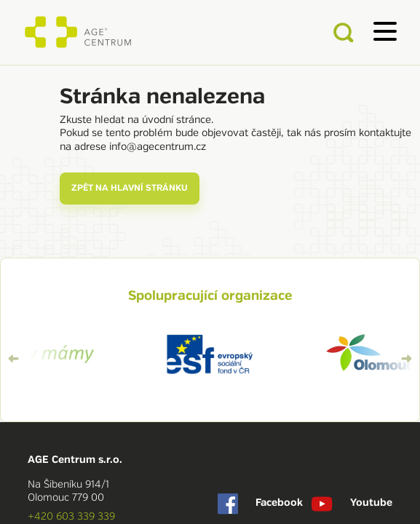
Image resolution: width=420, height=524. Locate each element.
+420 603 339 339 (71, 516)
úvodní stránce (177, 119)
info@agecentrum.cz (158, 146)
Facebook (261, 504)
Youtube (352, 504)
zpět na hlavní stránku (130, 188)
